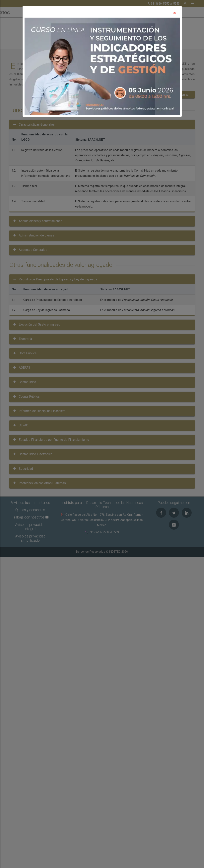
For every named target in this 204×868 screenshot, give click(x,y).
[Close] (175, 13)
